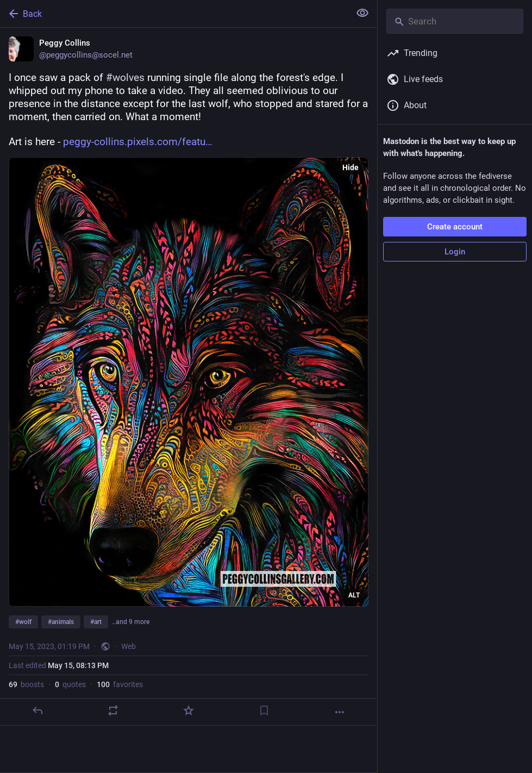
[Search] (455, 21)
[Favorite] (189, 710)
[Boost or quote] (113, 710)
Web (129, 646)
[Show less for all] (362, 13)
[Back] (174, 14)
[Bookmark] (264, 710)
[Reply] (37, 710)
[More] (340, 712)
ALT (354, 595)
